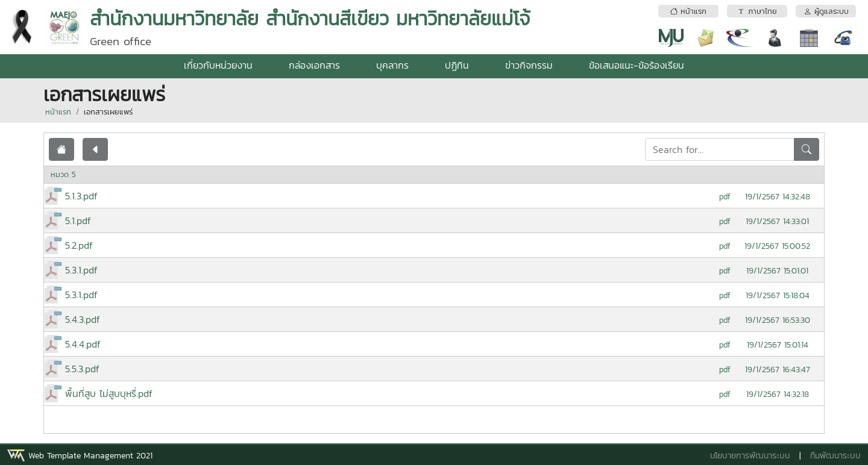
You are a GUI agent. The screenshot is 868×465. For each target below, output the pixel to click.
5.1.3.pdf (81, 196)
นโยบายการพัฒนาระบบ (750, 456)
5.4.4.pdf (83, 344)
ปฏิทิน (457, 65)
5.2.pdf (79, 245)
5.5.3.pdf (82, 369)
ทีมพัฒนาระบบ (835, 456)
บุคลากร (392, 65)
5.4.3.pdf (83, 319)
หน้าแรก (58, 112)
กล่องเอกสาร (314, 65)
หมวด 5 (63, 174)
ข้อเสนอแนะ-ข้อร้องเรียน (637, 65)
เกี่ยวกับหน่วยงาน (218, 65)
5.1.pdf (78, 220)
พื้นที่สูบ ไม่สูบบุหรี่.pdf (109, 393)
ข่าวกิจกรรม (529, 65)
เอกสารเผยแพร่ (108, 112)
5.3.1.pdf (81, 270)
